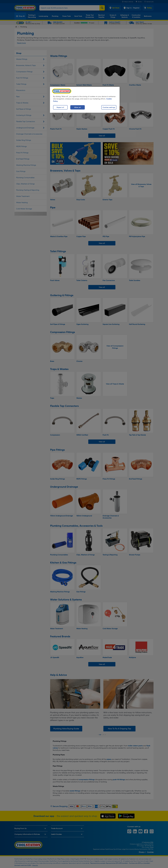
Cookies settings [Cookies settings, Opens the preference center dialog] (109, 107)
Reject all (60, 107)
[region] (85, 100)
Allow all (78, 107)
